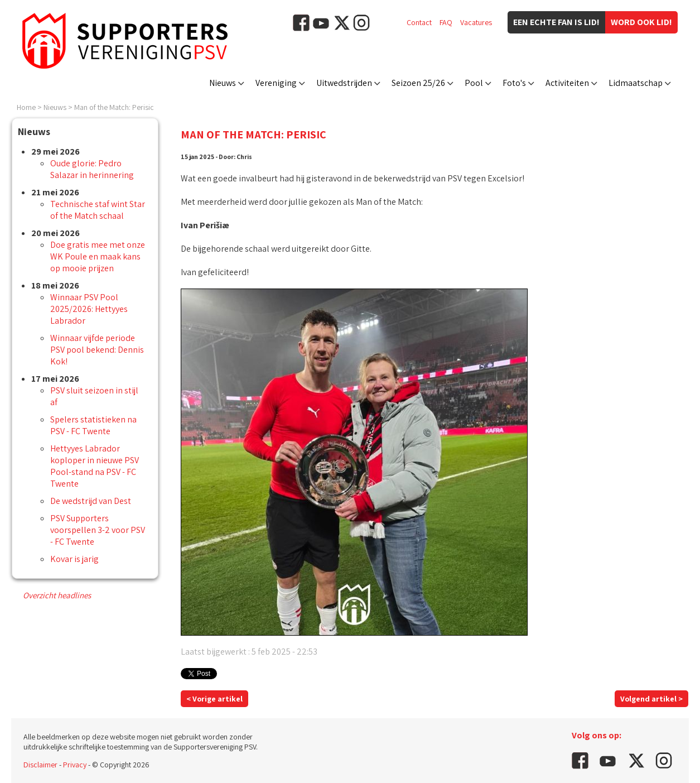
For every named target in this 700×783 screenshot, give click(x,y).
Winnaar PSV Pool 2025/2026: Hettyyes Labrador (89, 309)
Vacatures (476, 22)
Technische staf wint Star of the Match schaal (98, 210)
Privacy (75, 765)
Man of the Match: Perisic (114, 107)
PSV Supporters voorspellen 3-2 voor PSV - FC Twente (98, 530)
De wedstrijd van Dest (91, 501)
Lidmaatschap (636, 83)
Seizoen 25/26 (418, 83)
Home (26, 107)
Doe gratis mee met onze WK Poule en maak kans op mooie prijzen (98, 256)
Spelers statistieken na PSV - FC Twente (93, 425)
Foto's (514, 83)
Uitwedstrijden (344, 83)
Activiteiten (567, 83)
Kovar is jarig (74, 559)
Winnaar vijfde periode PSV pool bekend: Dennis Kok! (97, 350)
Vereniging (276, 83)
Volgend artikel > (651, 699)
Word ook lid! (641, 22)
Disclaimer (40, 765)
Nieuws (223, 83)
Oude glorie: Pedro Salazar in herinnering (92, 169)
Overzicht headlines (57, 595)
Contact (419, 22)
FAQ (446, 22)
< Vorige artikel (214, 699)
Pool (474, 83)
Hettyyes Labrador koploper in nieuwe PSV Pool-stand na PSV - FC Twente (95, 466)
